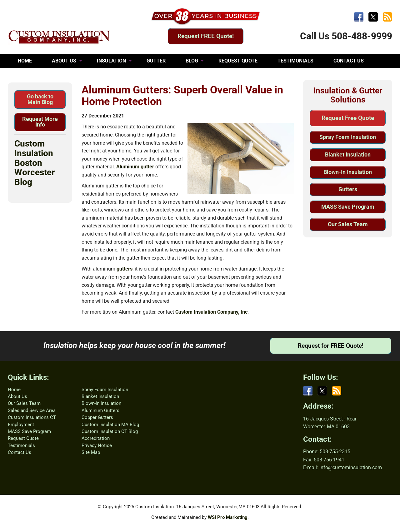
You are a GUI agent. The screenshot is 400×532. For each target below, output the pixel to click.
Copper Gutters (97, 417)
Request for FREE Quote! (331, 346)
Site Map (91, 452)
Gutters (348, 189)
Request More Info (40, 122)
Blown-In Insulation (348, 172)
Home (14, 390)
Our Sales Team (348, 224)
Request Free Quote (348, 118)
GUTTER (156, 61)
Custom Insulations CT (32, 417)
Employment (21, 425)
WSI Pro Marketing (228, 517)
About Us (17, 396)
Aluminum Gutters (100, 410)
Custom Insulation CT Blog (110, 431)
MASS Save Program (348, 207)
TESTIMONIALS (295, 61)
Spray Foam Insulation (348, 137)
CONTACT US (349, 61)
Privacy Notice (97, 445)
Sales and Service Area (32, 410)
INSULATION (111, 61)
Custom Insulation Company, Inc (211, 312)
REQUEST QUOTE (238, 61)
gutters (125, 269)
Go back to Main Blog (40, 99)
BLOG (192, 61)
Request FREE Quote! (206, 36)
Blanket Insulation (348, 154)
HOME (25, 61)
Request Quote (23, 438)
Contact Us (20, 452)
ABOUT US (64, 61)
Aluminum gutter (135, 167)
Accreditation (96, 438)
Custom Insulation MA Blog (110, 425)
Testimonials (21, 445)
